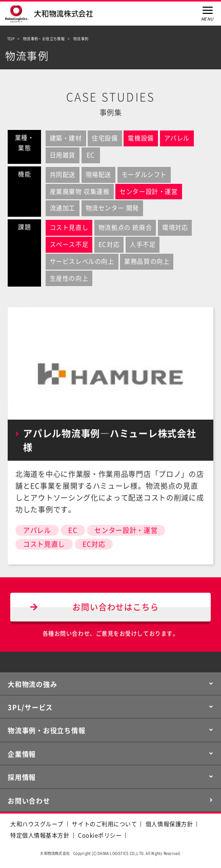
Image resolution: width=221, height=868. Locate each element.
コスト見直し (44, 544)
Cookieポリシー (100, 835)
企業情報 (22, 754)
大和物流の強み (32, 684)
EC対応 (94, 544)
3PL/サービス (30, 707)
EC (73, 530)
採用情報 (22, 777)
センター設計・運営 (126, 530)
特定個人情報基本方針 (40, 835)
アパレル (37, 530)
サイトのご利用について (104, 824)
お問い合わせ (29, 801)
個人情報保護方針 (169, 824)
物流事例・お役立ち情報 (46, 731)
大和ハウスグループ (37, 824)
